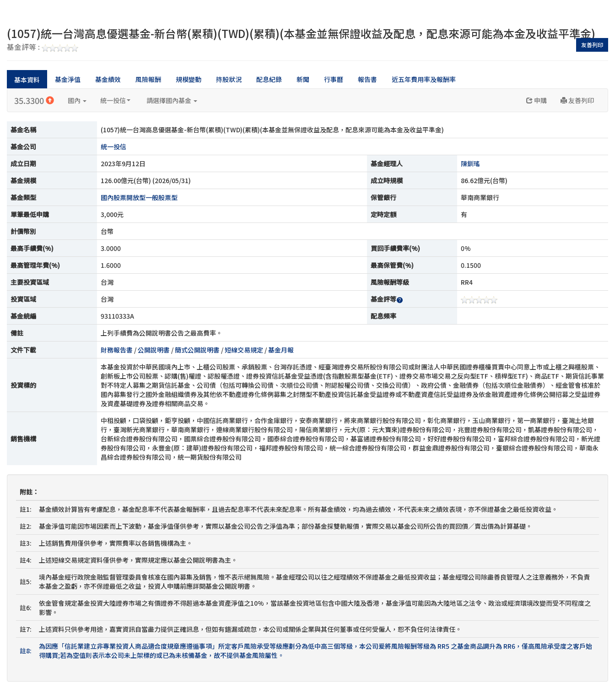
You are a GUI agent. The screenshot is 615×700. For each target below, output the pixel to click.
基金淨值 (68, 79)
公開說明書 (154, 350)
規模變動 (189, 79)
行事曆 (334, 79)
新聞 (303, 79)
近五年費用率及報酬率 (424, 79)
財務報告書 (117, 350)
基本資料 (27, 80)
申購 (537, 100)
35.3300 (34, 100)
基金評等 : (43, 48)
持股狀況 (229, 79)
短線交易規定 (244, 350)
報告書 (367, 79)
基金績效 (108, 79)
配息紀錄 (269, 79)
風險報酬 (148, 79)
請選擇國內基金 (172, 100)
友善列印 (592, 45)
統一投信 (115, 100)
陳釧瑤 (470, 163)
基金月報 (281, 350)
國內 (77, 100)
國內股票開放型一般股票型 (139, 197)
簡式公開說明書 (197, 350)
